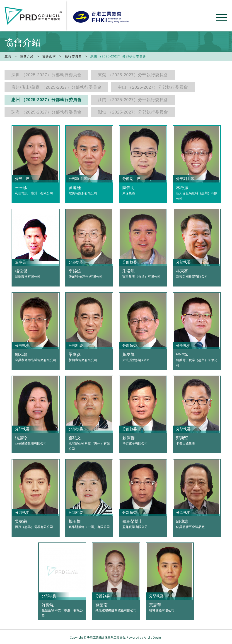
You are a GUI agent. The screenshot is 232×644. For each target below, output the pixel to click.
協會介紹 (27, 56)
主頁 (8, 56)
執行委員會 (73, 56)
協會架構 (49, 56)
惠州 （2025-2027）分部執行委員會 (118, 56)
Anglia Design (153, 637)
